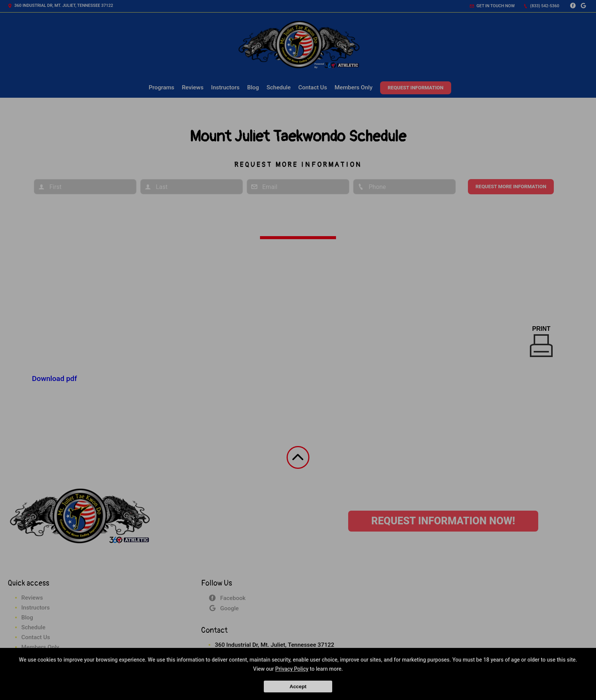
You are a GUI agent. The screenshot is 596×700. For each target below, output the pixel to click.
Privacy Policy (292, 669)
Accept (298, 687)
